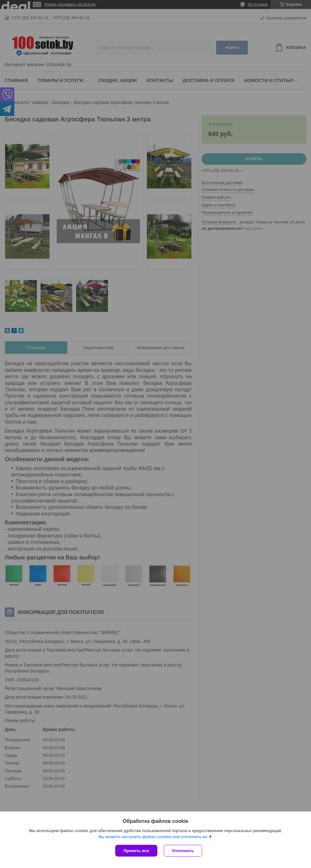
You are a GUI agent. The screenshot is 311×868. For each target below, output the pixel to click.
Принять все (136, 851)
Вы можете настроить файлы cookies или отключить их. (153, 837)
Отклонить (183, 851)
